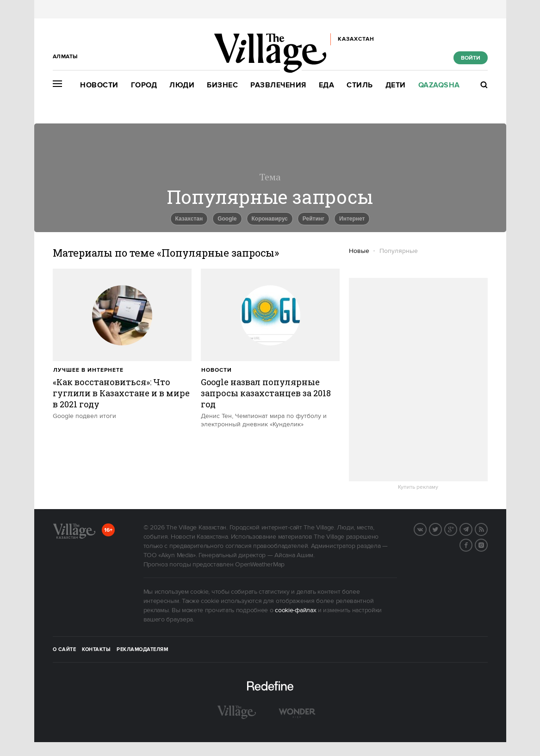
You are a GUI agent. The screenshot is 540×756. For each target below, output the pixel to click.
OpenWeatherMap (260, 565)
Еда (327, 85)
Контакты (96, 650)
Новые (359, 251)
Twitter (441, 529)
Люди (182, 85)
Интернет (352, 219)
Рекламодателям (142, 650)
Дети (396, 85)
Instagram (487, 544)
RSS (487, 529)
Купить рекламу (418, 487)
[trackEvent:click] (122, 344)
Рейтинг (313, 219)
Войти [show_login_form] (471, 58)
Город (144, 85)
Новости (99, 85)
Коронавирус (270, 219)
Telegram (472, 529)
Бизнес (222, 85)
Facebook (472, 544)
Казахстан (189, 219)
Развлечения (278, 85)
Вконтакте (426, 529)
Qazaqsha (439, 85)
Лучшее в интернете (88, 370)
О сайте (65, 650)
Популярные (399, 251)
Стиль (360, 85)
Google (227, 219)
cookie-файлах (295, 610)
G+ (457, 529)
